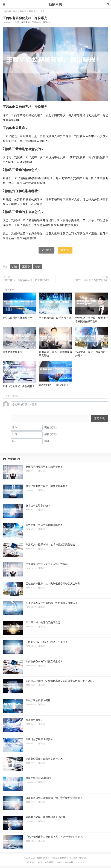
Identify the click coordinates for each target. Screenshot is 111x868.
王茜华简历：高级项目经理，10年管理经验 (26, 280)
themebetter (67, 858)
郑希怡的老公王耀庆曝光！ (54, 385)
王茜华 (26, 267)
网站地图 (83, 858)
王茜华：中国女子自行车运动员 (91, 280)
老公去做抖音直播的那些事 (17, 318)
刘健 (15, 267)
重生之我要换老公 (13, 352)
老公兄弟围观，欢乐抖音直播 (55, 318)
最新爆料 (33, 11)
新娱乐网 (55, 4)
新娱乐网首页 (20, 11)
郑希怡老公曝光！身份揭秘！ (19, 386)
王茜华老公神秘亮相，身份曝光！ (27, 18)
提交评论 (99, 418)
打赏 (65, 250)
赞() (46, 250)
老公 (37, 267)
